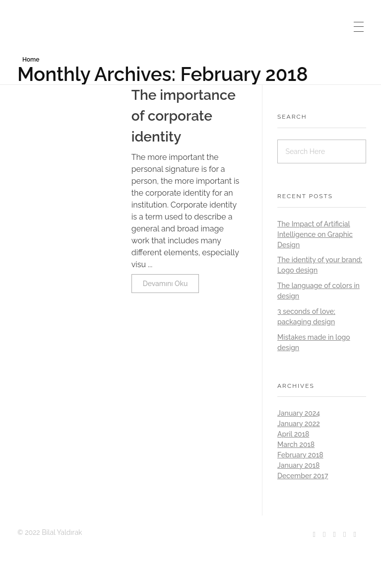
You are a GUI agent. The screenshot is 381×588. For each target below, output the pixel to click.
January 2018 (298, 465)
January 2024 (299, 413)
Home (31, 60)
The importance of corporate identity (184, 116)
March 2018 (296, 444)
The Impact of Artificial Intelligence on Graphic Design (315, 234)
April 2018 (293, 434)
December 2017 (303, 476)
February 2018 (300, 455)
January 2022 (299, 424)
